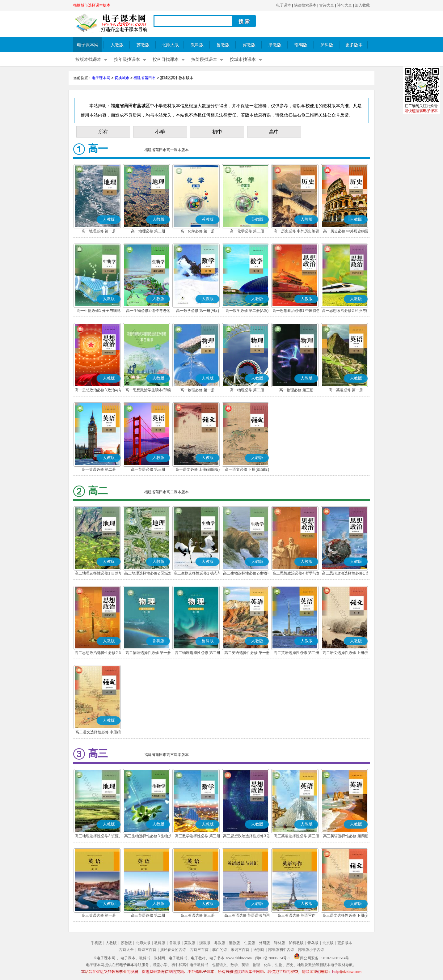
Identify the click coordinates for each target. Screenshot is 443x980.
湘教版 (234, 943)
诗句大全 (344, 5)
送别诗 (259, 950)
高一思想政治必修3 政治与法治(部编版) (99, 391)
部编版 (301, 45)
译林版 (280, 943)
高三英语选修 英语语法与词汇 (247, 916)
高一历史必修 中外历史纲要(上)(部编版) (296, 232)
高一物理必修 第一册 (198, 390)
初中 (217, 132)
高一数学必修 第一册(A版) (198, 311)
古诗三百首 (199, 950)
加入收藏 (362, 5)
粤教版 (220, 943)
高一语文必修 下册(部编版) (247, 469)
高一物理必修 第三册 (296, 390)
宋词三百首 (240, 950)
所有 (103, 132)
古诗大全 (327, 5)
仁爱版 (250, 943)
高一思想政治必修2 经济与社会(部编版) (346, 311)
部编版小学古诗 (311, 950)
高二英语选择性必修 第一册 (247, 653)
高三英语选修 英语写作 (296, 915)
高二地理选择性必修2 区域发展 (148, 574)
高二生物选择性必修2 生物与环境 (247, 574)
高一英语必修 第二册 (99, 469)
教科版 (197, 45)
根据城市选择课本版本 (92, 5)
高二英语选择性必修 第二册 (296, 653)
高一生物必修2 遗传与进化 (148, 311)
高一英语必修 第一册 (346, 390)
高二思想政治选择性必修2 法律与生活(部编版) (99, 653)
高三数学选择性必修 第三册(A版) (198, 837)
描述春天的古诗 (173, 950)
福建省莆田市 (145, 78)
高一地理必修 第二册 (148, 231)
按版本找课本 (88, 59)
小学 (160, 132)
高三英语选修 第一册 (99, 915)
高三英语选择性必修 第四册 (346, 836)
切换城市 (122, 78)
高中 (274, 132)
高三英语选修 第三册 (198, 915)
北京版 (328, 943)
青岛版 (313, 943)
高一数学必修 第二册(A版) (247, 311)
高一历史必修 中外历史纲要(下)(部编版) (346, 232)
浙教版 (275, 45)
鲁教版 (223, 45)
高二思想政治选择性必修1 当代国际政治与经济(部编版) (346, 574)
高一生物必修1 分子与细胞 (99, 311)
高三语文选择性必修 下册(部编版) (346, 916)
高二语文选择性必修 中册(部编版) (99, 733)
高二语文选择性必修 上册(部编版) (346, 653)
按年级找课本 (127, 59)
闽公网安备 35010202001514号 (321, 958)
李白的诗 (220, 950)
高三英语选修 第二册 (148, 915)
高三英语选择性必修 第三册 (296, 836)
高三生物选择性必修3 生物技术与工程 (148, 837)
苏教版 (143, 45)
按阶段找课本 (204, 59)
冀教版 (249, 45)
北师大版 (170, 45)
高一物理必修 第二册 (247, 390)
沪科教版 (296, 943)
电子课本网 (88, 45)
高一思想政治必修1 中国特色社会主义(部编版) (296, 311)
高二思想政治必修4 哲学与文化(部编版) (296, 574)
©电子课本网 (105, 958)
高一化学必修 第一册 (198, 231)
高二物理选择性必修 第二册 (198, 653)
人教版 (117, 45)
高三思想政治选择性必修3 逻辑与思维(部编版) (247, 837)
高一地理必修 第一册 (99, 231)
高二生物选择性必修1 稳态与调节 (197, 574)
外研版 (264, 943)
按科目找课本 (166, 59)
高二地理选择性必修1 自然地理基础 (99, 574)
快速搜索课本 (305, 5)
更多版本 (354, 45)
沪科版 (327, 45)
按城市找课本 (243, 59)
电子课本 (284, 5)
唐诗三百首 (147, 950)
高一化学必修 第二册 (247, 231)
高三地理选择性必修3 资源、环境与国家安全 (99, 837)
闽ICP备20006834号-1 (273, 958)
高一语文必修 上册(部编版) (198, 469)
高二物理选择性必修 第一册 (148, 653)
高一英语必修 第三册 (148, 469)
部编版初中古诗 (281, 950)
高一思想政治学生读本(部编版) (148, 391)
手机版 (96, 943)
